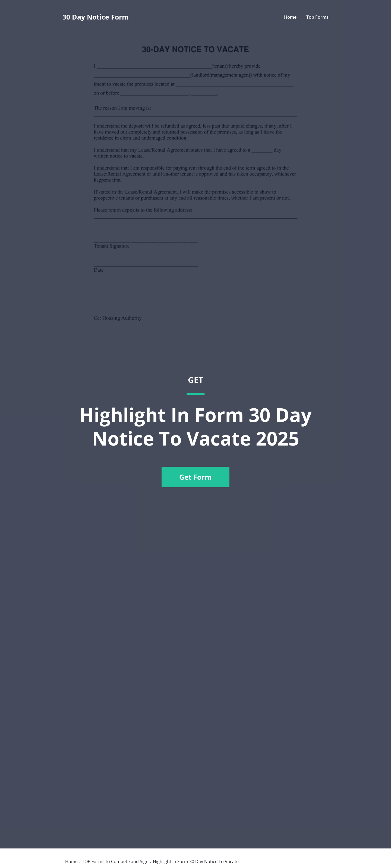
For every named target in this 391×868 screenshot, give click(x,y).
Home (290, 17)
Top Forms (317, 17)
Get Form (195, 477)
